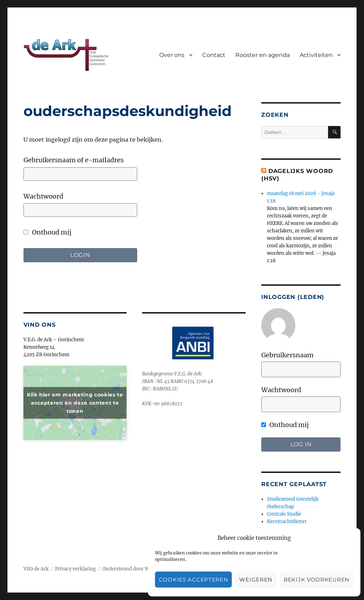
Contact (214, 55)
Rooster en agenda (263, 55)
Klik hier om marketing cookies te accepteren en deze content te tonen (75, 402)
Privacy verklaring (76, 569)
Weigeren (256, 580)
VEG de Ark (36, 569)
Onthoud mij (47, 232)
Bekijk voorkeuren (317, 580)
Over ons (172, 55)
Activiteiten (316, 55)
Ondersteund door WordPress (136, 569)
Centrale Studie (284, 514)
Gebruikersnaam (287, 355)
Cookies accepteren (194, 580)
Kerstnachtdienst (287, 522)
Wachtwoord (43, 196)
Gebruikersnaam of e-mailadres (74, 160)
